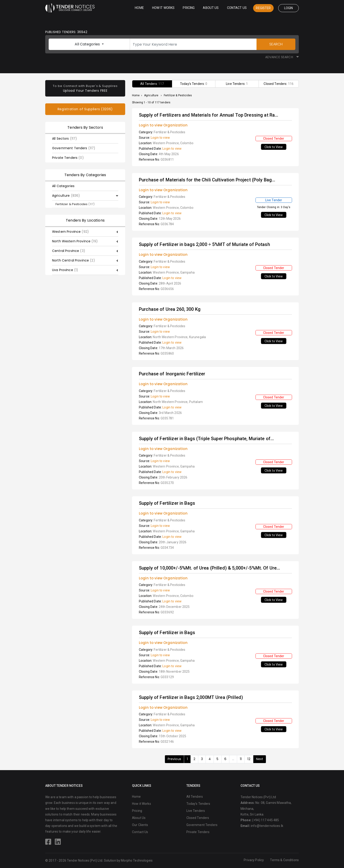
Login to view (160, 138)
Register (263, 8)
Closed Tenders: (279, 84)
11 (241, 759)
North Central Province (74, 260)
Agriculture (66, 196)
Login (289, 8)
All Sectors (65, 139)
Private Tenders (68, 158)
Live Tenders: (237, 84)
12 (249, 759)
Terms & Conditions (284, 860)
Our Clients (140, 825)
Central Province (69, 251)
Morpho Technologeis (137, 860)
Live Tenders (196, 811)
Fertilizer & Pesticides (75, 204)
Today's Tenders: (194, 84)
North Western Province (75, 241)
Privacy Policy (254, 860)
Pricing (189, 8)
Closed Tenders (198, 818)
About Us (211, 8)
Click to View (274, 147)
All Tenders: (152, 84)
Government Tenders (74, 148)
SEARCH (276, 44)
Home (139, 8)
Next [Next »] (260, 759)
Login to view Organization (163, 125)
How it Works (163, 8)
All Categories (88, 44)
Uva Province (65, 270)
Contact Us (237, 8)
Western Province (70, 232)
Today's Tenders (198, 804)
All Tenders (195, 797)
